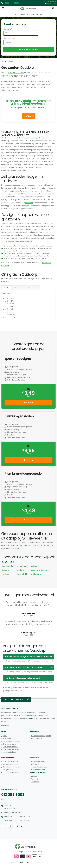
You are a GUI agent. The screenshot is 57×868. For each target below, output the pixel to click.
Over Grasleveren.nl (10, 762)
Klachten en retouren (11, 772)
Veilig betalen (8, 770)
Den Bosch (35, 764)
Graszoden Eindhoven (40, 767)
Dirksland (20, 570)
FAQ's (23, 863)
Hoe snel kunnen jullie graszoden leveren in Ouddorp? (28, 657)
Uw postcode (9, 39)
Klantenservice (43, 863)
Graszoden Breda (38, 770)
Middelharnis (36, 574)
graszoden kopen (15, 73)
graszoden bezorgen (30, 138)
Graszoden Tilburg (38, 762)
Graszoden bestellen (11, 749)
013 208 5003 (13, 795)
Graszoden (7, 739)
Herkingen (6, 574)
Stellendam (21, 566)
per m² (29, 396)
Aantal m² (8, 29)
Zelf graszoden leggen (11, 741)
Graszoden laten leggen (12, 744)
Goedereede (7, 566)
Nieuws (34, 776)
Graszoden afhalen (10, 747)
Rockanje (6, 570)
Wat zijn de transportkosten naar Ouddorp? (24, 667)
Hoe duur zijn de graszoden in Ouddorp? (22, 678)
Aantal (7, 288)
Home (4, 61)
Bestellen (28, 116)
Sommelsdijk (22, 574)
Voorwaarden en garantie (41, 736)
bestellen (15, 548)
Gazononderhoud (9, 752)
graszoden (28, 203)
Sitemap (31, 863)
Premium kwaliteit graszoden (30, 14)
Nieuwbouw (33, 288)
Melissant (35, 566)
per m (28, 514)
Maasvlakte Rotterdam (40, 570)
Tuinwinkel (35, 782)
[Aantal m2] (21, 33)
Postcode (19, 288)
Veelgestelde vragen (11, 764)
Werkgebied (35, 758)
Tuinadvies (35, 779)
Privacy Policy (37, 739)
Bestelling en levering (11, 767)
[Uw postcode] (21, 43)
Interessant (14, 863)
